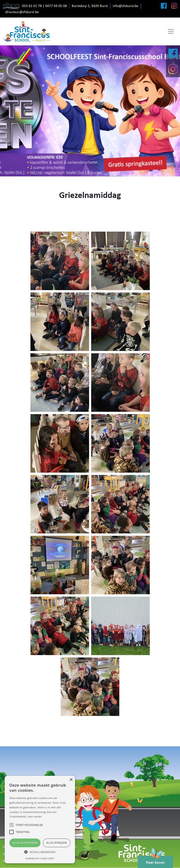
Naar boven (155, 860)
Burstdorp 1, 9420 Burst (90, 6)
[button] (40, 852)
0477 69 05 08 (56, 6)
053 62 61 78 (32, 6)
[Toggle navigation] (171, 31)
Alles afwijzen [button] (57, 843)
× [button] (71, 780)
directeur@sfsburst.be (22, 12)
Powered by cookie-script (40, 859)
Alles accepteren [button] (25, 843)
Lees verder (35, 816)
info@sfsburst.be (126, 6)
